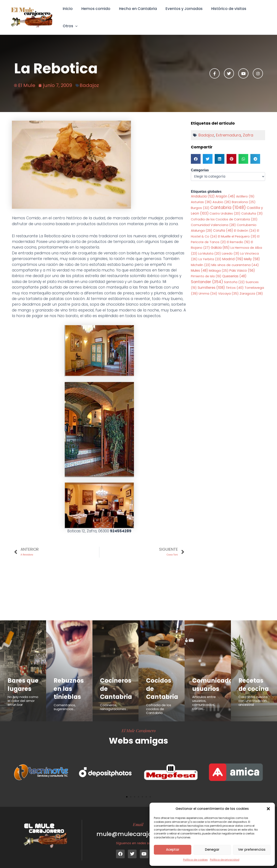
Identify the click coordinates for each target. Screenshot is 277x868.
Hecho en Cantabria (137, 14)
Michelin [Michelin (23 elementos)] (201, 259)
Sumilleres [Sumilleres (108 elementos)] (211, 282)
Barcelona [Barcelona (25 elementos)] (244, 196)
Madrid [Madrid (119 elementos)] (233, 253)
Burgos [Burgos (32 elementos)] (200, 202)
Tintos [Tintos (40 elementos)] (235, 282)
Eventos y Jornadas (182, 14)
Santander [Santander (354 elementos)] (207, 276)
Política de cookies (195, 860)
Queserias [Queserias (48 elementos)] (234, 270)
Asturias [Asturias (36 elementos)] (201, 196)
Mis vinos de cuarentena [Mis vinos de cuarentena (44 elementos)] (235, 259)
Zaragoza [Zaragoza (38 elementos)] (251, 288)
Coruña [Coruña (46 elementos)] (223, 225)
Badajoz (89, 79)
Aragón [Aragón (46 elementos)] (225, 190)
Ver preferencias (252, 850)
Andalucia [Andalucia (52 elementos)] (203, 190)
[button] (268, 809)
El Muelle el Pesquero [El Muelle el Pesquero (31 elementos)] (237, 231)
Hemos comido (96, 14)
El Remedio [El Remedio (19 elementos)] (238, 236)
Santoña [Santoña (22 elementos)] (234, 276)
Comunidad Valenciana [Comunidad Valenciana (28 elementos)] (213, 219)
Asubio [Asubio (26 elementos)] (222, 196)
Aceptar (173, 850)
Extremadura (228, 129)
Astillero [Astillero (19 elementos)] (245, 190)
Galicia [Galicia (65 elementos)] (220, 242)
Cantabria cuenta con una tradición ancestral (253, 704)
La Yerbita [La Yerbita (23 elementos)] (210, 254)
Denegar (212, 850)
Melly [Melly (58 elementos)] (252, 253)
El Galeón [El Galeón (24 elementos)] (245, 225)
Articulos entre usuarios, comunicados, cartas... (204, 697)
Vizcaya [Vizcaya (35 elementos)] (228, 288)
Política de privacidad (225, 860)
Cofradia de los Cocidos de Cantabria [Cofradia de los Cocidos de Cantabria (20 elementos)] (224, 213)
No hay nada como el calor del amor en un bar (23, 704)
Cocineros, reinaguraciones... (114, 702)
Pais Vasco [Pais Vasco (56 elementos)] (242, 265)
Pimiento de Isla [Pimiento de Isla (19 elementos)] (206, 271)
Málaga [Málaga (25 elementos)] (219, 265)
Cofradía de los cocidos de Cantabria (159, 704)
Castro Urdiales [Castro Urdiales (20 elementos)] (225, 208)
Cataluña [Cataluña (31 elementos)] (252, 208)
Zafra (248, 129)
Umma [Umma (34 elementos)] (208, 288)
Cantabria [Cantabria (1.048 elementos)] (228, 202)
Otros (257, 14)
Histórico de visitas (225, 14)
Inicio (69, 14)
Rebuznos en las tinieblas (70, 683)
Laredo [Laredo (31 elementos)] (231, 248)
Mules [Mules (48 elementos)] (199, 265)
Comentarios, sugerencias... (65, 702)
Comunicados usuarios (215, 679)
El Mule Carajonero (139, 725)
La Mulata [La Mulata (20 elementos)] (210, 248)
